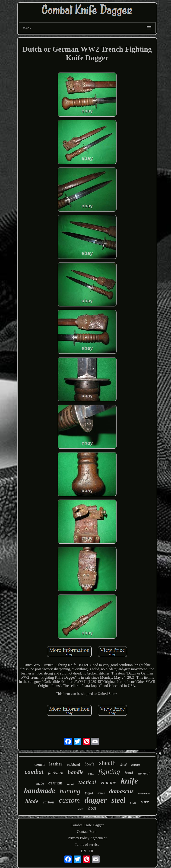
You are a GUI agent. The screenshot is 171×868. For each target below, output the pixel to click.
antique (135, 765)
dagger (96, 800)
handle (76, 772)
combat (34, 772)
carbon (49, 802)
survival (144, 773)
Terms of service (87, 845)
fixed (123, 765)
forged (89, 793)
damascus (121, 791)
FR (91, 851)
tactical (87, 782)
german (55, 783)
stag (133, 802)
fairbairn (56, 773)
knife (130, 781)
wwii (81, 809)
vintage (108, 782)
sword (70, 784)
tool (91, 774)
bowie (90, 764)
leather (56, 764)
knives (101, 793)
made (40, 784)
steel (118, 800)
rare (145, 802)
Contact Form (87, 832)
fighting (109, 771)
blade (32, 801)
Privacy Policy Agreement (87, 838)
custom (69, 800)
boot (92, 808)
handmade (39, 791)
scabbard (73, 765)
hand (129, 773)
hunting (70, 791)
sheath (108, 763)
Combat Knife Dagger (87, 825)
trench (39, 764)
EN (84, 851)
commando (144, 793)
